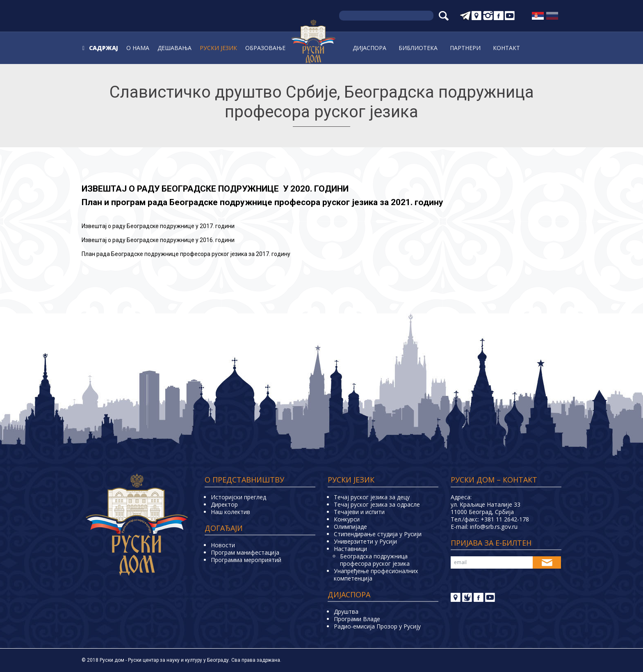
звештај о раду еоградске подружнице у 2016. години (158, 240)
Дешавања (174, 48)
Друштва (346, 611)
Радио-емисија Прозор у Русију (377, 626)
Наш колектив (230, 512)
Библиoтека (418, 48)
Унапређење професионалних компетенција (376, 575)
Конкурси (347, 519)
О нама (138, 48)
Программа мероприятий (246, 560)
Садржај (104, 48)
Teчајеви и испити (359, 512)
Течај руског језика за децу (372, 497)
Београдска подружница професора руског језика (375, 560)
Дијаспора (369, 48)
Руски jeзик (218, 48)
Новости (223, 545)
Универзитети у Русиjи (365, 541)
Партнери (465, 48)
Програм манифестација (245, 552)
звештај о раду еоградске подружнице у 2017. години (158, 226)
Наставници (350, 549)
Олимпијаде (350, 527)
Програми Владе (357, 619)
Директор (224, 504)
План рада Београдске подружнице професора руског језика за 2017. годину (186, 254)
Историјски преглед (238, 497)
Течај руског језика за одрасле (377, 504)
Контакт (506, 48)
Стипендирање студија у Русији (378, 534)
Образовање (265, 48)
